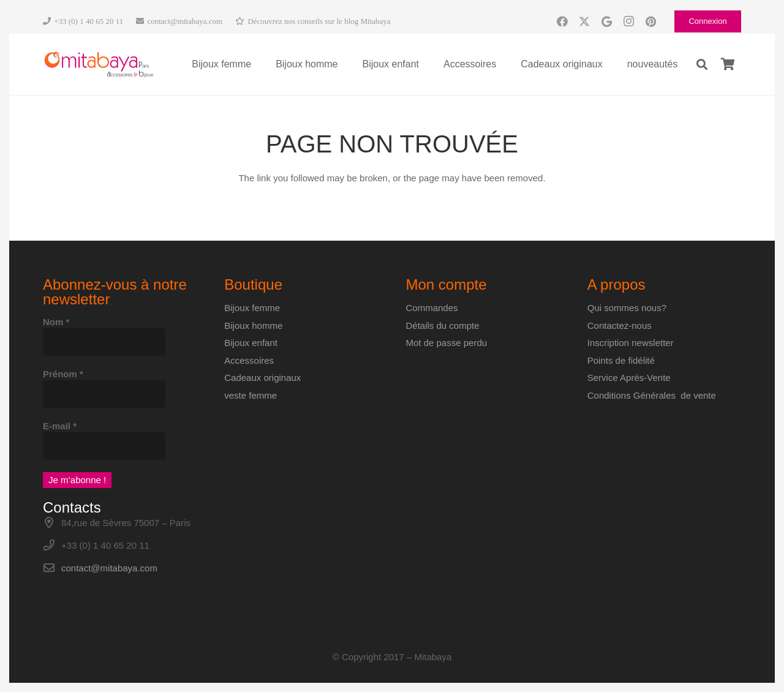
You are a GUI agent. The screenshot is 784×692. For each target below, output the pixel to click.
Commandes (432, 308)
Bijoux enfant (251, 343)
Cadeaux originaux (262, 378)
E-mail (60, 426)
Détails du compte (443, 325)
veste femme (251, 395)
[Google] (606, 21)
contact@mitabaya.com (109, 568)
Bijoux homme (253, 325)
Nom (56, 322)
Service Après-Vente (629, 378)
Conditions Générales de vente (652, 395)
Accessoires (249, 360)
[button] (702, 64)
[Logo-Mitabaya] (99, 65)
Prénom (63, 374)
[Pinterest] (650, 21)
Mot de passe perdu (447, 343)
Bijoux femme (252, 308)
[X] (584, 21)
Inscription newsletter (631, 343)
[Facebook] (562, 21)
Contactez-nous (620, 325)
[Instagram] (628, 21)
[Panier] (728, 64)
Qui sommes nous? (627, 308)
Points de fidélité (621, 360)
